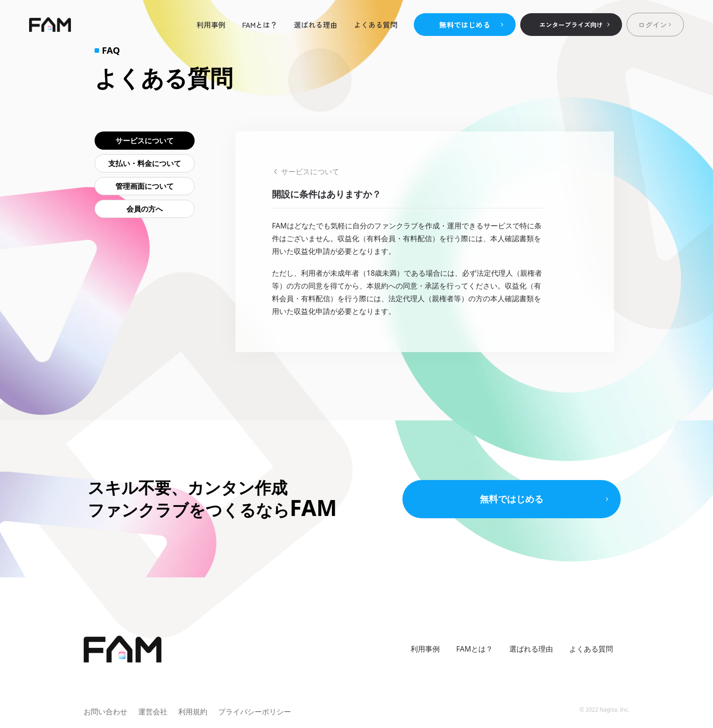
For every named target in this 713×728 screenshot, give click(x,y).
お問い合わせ (105, 712)
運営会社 (153, 712)
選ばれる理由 (316, 25)
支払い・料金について (145, 163)
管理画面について (145, 186)
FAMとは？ (260, 25)
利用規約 (193, 712)
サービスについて (145, 141)
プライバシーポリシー (255, 712)
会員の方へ (145, 209)
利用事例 (211, 25)
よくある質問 (376, 25)
